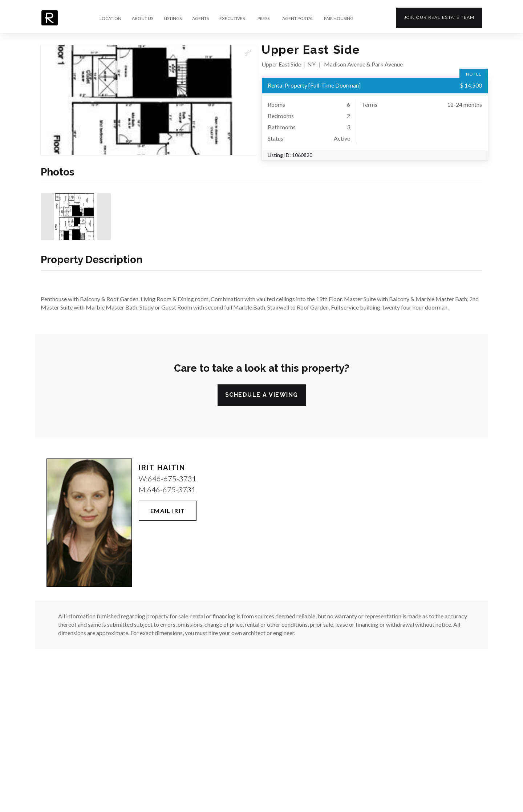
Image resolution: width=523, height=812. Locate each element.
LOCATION (110, 19)
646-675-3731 (172, 478)
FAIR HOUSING (339, 19)
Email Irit (168, 511)
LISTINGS (173, 19)
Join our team (439, 17)
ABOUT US (143, 19)
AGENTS (200, 19)
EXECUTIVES (232, 19)
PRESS (263, 19)
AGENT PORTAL (298, 19)
